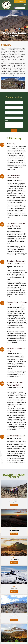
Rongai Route (14, 588)
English (17, 8)
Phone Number (8, 110)
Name (6, 100)
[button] (2, 84)
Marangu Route (14, 502)
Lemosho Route (14, 559)
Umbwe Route (14, 617)
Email (6, 105)
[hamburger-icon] (25, 5)
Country (7, 115)
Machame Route (14, 531)
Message (7, 120)
